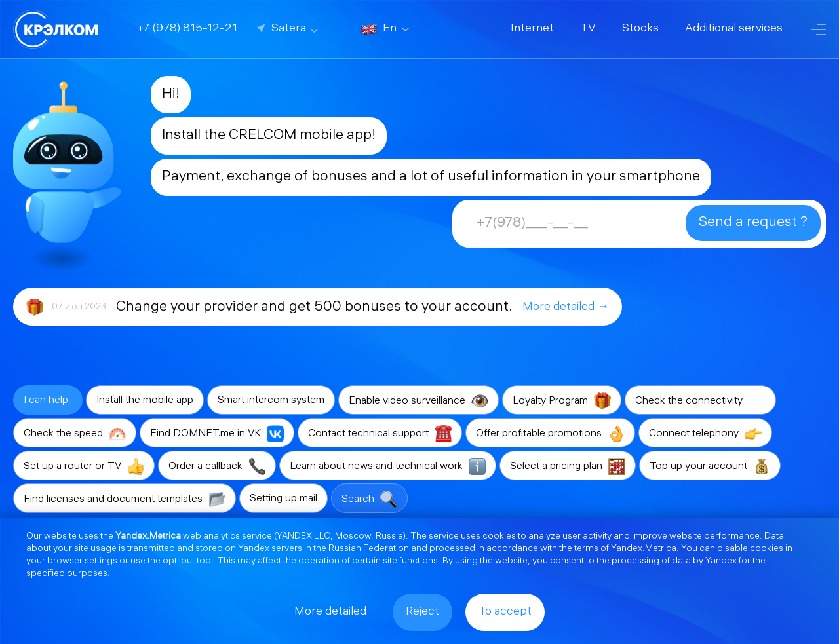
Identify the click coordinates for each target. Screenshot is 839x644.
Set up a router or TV (84, 466)
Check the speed (75, 434)
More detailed (330, 612)
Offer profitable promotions (550, 434)
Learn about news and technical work (388, 466)
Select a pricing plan (568, 466)
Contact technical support (380, 434)
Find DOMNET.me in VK (217, 434)
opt (170, 562)
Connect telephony (705, 434)
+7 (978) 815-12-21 (187, 29)
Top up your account (710, 466)
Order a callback (217, 466)
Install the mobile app (145, 401)
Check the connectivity (700, 401)
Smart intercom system (271, 401)
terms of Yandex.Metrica (625, 549)
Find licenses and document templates (125, 499)
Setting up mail (283, 499)
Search (369, 499)
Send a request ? (753, 223)
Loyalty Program (562, 401)
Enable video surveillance (419, 401)
